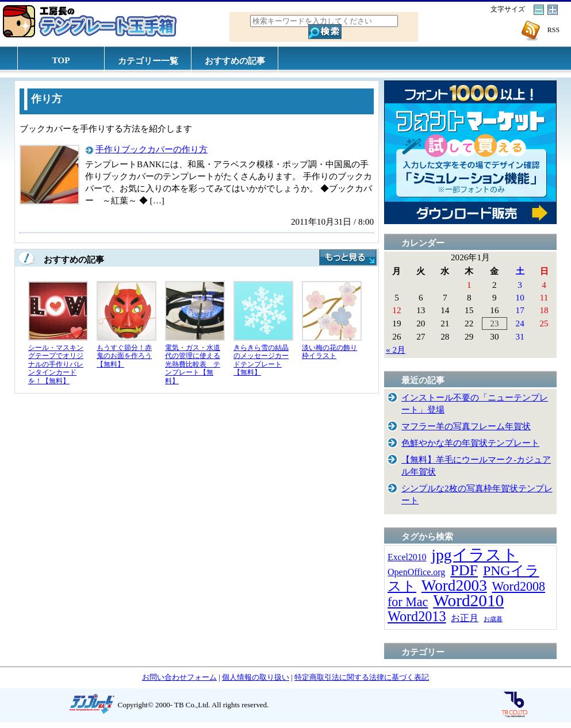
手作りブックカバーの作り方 (152, 149)
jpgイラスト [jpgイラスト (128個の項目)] (475, 555)
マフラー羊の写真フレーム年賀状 (466, 426)
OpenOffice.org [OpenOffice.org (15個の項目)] (416, 572)
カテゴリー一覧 (148, 61)
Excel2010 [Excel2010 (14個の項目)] (407, 557)
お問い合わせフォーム (179, 677)
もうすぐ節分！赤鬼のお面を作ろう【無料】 (124, 356)
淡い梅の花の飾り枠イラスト (329, 352)
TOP (61, 60)
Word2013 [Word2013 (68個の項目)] (417, 616)
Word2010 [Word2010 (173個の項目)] (468, 600)
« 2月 (396, 350)
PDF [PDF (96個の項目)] (464, 570)
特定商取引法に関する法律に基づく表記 (362, 677)
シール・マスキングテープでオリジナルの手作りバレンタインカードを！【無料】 (56, 364)
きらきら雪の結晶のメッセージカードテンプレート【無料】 (261, 360)
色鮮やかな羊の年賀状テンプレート (470, 443)
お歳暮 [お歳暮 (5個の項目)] (493, 619)
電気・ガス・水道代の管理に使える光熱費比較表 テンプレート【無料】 (193, 364)
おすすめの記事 (235, 61)
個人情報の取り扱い (256, 677)
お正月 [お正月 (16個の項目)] (465, 618)
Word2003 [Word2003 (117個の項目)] (454, 586)
